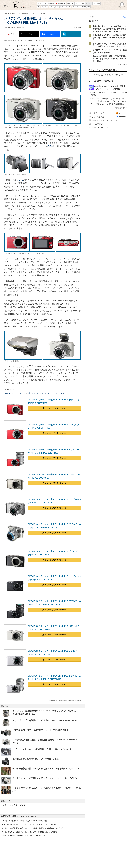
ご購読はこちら (120, 108)
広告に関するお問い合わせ (102, 120)
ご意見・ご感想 (98, 113)
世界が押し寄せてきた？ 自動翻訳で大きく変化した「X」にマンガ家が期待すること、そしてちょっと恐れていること (110, 29)
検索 (125, 17)
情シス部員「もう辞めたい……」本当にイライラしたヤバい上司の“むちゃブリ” (30, 824)
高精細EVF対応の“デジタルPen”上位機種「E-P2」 (36, 759)
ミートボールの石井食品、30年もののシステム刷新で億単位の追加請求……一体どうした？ (33, 828)
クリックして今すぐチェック (56, 408)
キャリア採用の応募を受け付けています (106, 75)
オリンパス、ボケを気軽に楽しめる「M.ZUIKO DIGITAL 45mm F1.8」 (45, 720)
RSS (120, 113)
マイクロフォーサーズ (45, 393)
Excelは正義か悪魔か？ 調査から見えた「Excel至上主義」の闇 (24, 821)
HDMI (56, 393)
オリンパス (22, 393)
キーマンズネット (31, 816)
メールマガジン (98, 124)
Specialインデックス (100, 128)
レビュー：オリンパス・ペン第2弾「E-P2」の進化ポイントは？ (42, 749)
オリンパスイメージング (14, 805)
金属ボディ (31, 393)
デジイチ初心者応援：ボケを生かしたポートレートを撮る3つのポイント (46, 769)
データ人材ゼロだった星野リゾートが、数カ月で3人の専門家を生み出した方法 (29, 832)
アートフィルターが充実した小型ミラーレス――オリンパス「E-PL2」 (45, 778)
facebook (122, 117)
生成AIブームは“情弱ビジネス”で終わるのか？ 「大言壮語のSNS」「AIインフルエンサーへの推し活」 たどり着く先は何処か (108, 101)
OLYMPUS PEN (11, 393)
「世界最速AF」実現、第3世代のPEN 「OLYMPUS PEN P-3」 (41, 730)
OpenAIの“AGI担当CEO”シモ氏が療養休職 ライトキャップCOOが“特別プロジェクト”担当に (109, 59)
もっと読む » (123, 65)
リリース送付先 (98, 117)
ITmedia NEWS (9, 13)
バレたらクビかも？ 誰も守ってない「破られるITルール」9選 (24, 836)
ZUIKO (62, 393)
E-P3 (50, 146)
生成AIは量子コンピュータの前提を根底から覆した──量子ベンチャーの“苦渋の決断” (110, 38)
